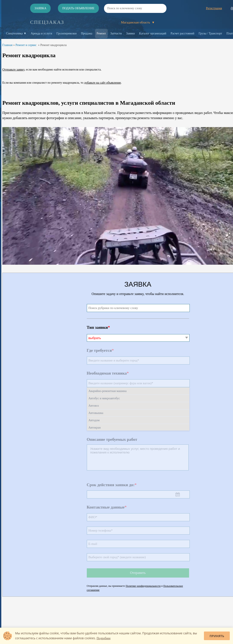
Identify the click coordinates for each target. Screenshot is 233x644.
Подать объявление (78, 8)
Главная (7, 45)
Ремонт (101, 33)
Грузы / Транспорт (210, 33)
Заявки (131, 33)
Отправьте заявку (13, 70)
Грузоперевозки (67, 33)
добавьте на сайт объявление (103, 83)
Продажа (87, 33)
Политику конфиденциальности (143, 586)
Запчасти (116, 33)
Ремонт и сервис (26, 45)
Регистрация (214, 8)
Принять (217, 636)
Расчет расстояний (182, 33)
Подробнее (104, 638)
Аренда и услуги (41, 33)
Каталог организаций (153, 33)
